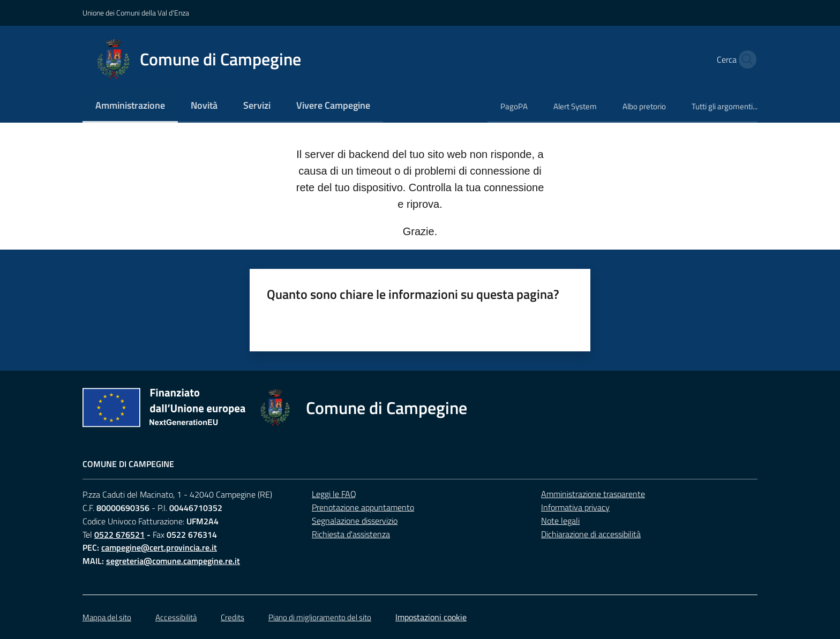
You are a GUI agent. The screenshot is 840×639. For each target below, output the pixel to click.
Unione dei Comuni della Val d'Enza (136, 13)
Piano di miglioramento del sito (320, 617)
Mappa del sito (107, 617)
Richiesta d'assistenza (351, 534)
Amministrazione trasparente (593, 494)
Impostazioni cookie (431, 617)
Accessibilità (176, 617)
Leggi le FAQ (334, 494)
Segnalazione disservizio (355, 521)
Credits (232, 617)
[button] (745, 59)
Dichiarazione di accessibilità (591, 534)
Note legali (560, 521)
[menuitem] (130, 106)
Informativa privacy (575, 507)
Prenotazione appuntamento (363, 507)
